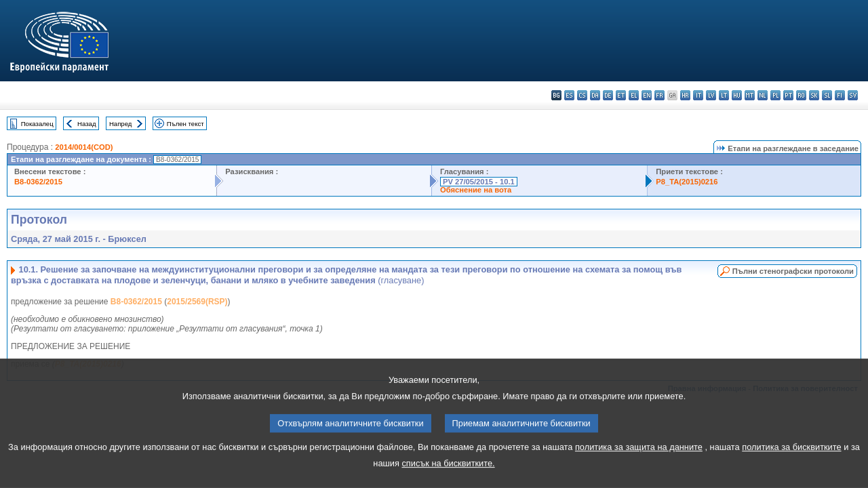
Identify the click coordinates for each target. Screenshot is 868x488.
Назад (87, 124)
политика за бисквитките (791, 467)
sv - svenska (853, 95)
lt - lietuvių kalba (724, 95)
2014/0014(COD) (84, 147)
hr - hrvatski (685, 95)
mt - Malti (750, 95)
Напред (121, 124)
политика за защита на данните (639, 467)
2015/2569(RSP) (197, 302)
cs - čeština (582, 95)
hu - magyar (737, 95)
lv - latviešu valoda (711, 95)
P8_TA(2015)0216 (687, 182)
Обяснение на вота (476, 190)
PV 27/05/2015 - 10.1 (479, 182)
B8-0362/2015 (38, 182)
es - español (569, 95)
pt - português (788, 95)
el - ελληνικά (634, 95)
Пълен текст (185, 124)
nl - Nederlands (763, 95)
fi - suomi (840, 95)
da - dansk (595, 95)
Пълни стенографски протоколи (793, 271)
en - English (647, 95)
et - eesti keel (621, 95)
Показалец (37, 124)
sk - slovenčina (814, 95)
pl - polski (775, 95)
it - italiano (698, 95)
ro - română (801, 95)
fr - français (659, 95)
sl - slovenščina (827, 95)
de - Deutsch (608, 95)
